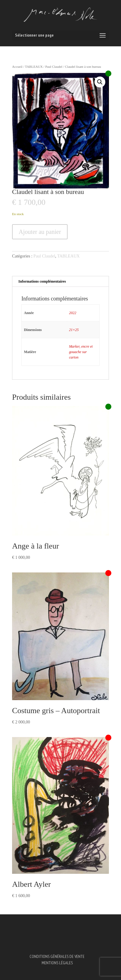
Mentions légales (57, 963)
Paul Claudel (54, 67)
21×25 (74, 330)
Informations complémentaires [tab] (42, 281)
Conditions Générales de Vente (57, 956)
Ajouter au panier (40, 232)
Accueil (17, 67)
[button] (100, 82)
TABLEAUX (34, 67)
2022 (73, 313)
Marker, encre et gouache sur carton (81, 352)
